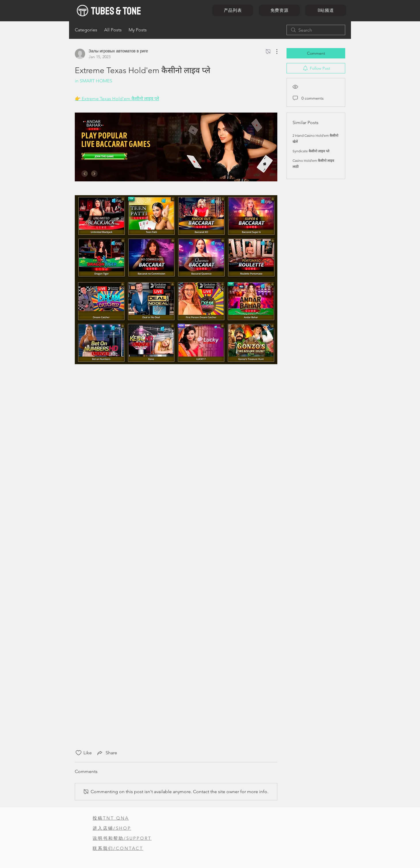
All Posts (113, 30)
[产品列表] (233, 10)
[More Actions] (274, 52)
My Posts (138, 30)
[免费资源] (279, 10)
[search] (316, 30)
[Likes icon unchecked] (79, 753)
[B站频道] (326, 10)
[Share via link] (107, 753)
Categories (86, 30)
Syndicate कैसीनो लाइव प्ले (311, 151)
